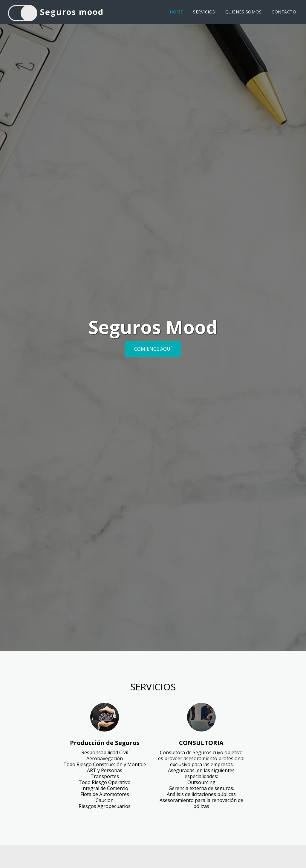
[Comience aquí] (153, 349)
